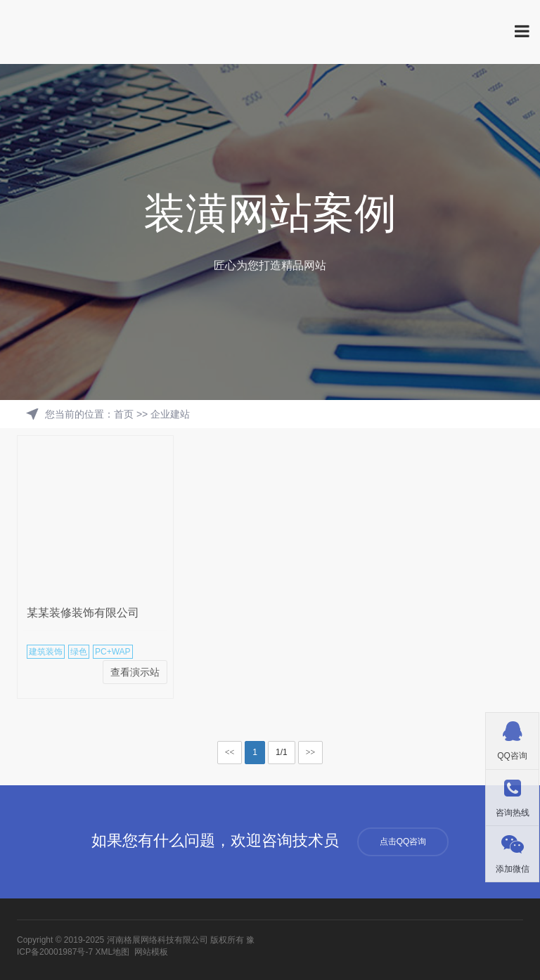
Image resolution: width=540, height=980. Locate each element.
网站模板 (151, 952)
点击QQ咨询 (403, 842)
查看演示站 (135, 672)
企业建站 (170, 414)
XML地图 (112, 952)
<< (230, 752)
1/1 (282, 752)
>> (311, 752)
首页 (124, 414)
